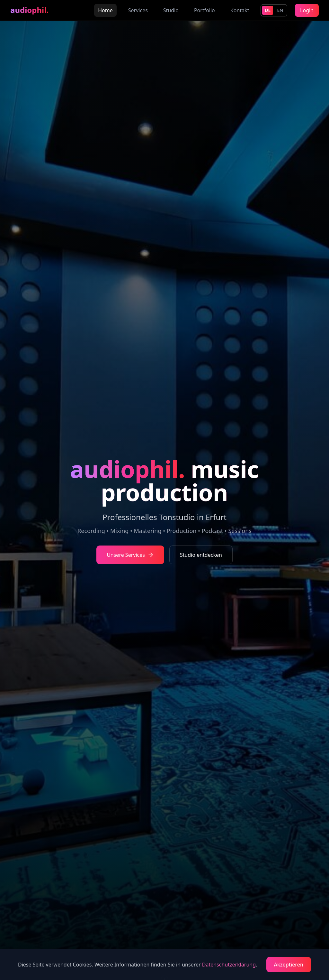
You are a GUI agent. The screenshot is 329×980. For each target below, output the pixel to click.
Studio (171, 10)
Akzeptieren (289, 965)
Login (307, 10)
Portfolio (205, 10)
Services (138, 10)
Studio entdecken (201, 555)
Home (105, 10)
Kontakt (240, 10)
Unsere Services (130, 555)
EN (280, 10)
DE (268, 10)
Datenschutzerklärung (229, 965)
